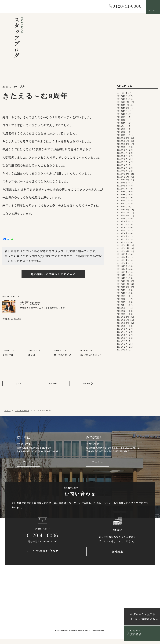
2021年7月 (122, 261)
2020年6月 (122, 300)
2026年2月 (122, 97)
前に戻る (88, 385)
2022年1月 (122, 244)
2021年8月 (122, 258)
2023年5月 (122, 196)
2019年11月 (123, 321)
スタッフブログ (22, 413)
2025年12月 (123, 103)
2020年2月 (122, 312)
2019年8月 (122, 330)
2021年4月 (122, 270)
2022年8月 (122, 223)
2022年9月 (122, 220)
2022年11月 (123, 214)
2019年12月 (123, 318)
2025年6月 (122, 121)
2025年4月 (122, 127)
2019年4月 (122, 342)
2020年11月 (123, 285)
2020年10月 (123, 288)
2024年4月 (122, 163)
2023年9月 (122, 184)
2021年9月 (122, 255)
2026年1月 (122, 100)
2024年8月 (122, 151)
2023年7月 (122, 190)
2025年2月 (122, 133)
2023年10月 (123, 181)
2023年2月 (122, 205)
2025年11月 (123, 106)
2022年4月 (122, 235)
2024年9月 (122, 148)
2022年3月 (122, 237)
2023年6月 (122, 193)
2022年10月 (123, 217)
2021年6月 (122, 264)
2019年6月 (122, 336)
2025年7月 (122, 118)
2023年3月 (122, 202)
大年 (23, 87)
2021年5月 (122, 267)
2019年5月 (122, 339)
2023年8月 (122, 187)
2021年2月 (122, 276)
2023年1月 (122, 208)
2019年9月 (122, 327)
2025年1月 (122, 136)
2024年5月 (122, 160)
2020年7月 (122, 297)
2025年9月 (122, 112)
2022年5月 (122, 232)
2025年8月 (122, 115)
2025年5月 (122, 124)
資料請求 (117, 556)
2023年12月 (123, 175)
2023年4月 (122, 199)
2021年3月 (122, 273)
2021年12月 (123, 247)
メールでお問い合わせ (42, 556)
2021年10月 (123, 252)
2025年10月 (123, 109)
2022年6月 (122, 229)
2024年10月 (123, 145)
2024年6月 (122, 157)
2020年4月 (122, 306)
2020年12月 (123, 282)
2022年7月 (122, 226)
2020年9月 (122, 291)
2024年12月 (123, 139)
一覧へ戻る (53, 385)
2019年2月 (122, 348)
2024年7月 (122, 154)
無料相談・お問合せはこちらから (53, 275)
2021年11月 (123, 249)
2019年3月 (122, 345)
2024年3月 (122, 166)
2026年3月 (122, 94)
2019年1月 (122, 351)
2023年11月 (123, 178)
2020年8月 (122, 294)
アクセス (28, 465)
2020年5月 (122, 303)
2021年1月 (122, 279)
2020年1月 (122, 315)
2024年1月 (122, 172)
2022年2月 (122, 240)
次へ (19, 385)
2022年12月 (123, 211)
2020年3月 (122, 309)
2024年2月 (122, 169)
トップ (7, 413)
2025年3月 (122, 130)
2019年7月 (122, 333)
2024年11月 (123, 142)
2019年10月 (123, 324)
